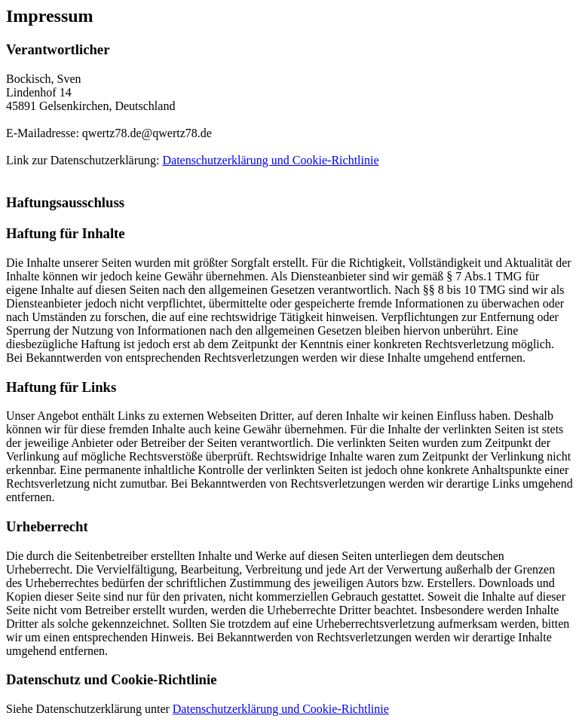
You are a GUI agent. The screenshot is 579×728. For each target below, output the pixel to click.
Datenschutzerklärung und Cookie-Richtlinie (270, 160)
